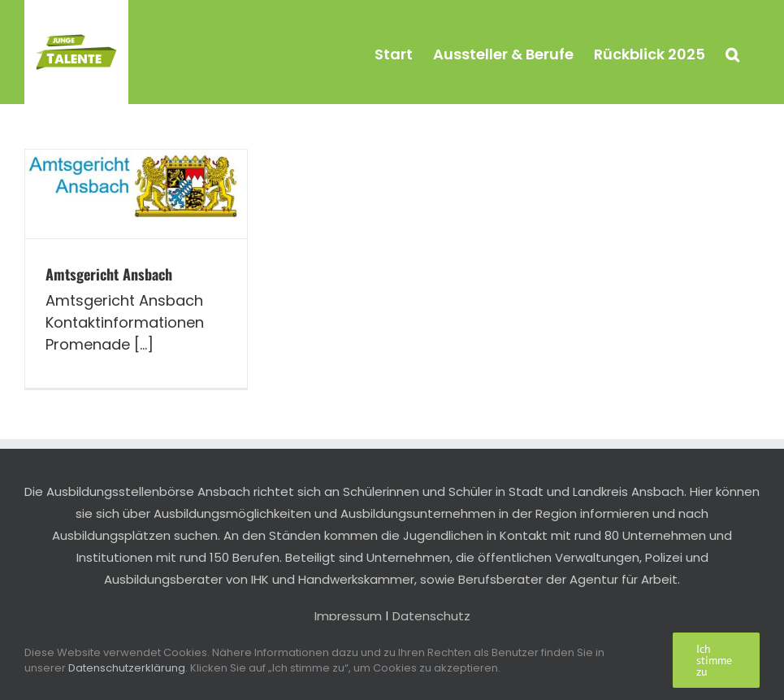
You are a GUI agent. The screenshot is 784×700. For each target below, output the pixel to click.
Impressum (348, 616)
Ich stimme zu (714, 660)
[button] (732, 52)
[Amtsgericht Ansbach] (136, 194)
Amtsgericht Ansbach (109, 274)
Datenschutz (431, 616)
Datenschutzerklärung (127, 668)
